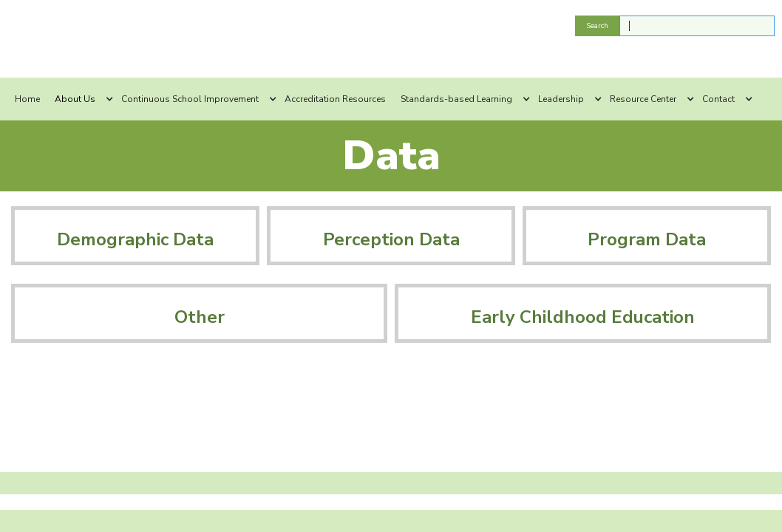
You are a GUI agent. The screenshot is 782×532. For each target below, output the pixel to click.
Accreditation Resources (335, 99)
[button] (81, 99)
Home (27, 99)
